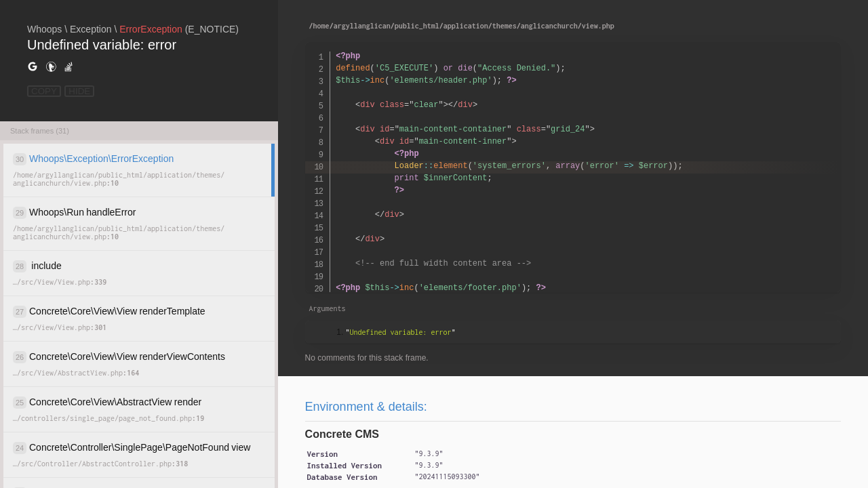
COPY (44, 91)
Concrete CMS (342, 434)
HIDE (79, 91)
